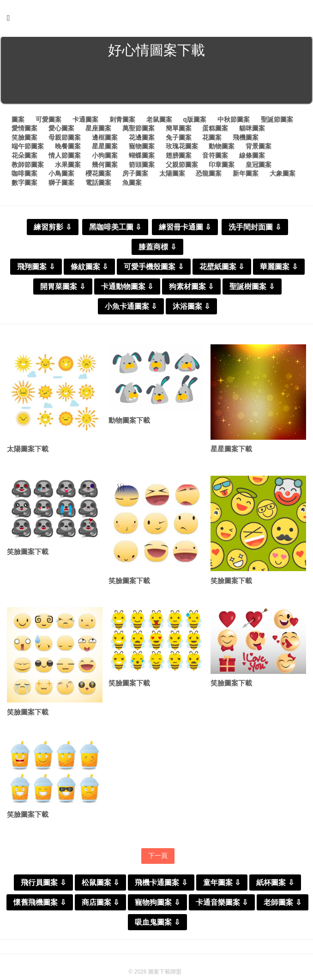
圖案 (18, 121)
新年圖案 (246, 175)
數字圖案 (24, 184)
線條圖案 (252, 157)
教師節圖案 (28, 166)
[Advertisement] (156, 85)
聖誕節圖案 (277, 121)
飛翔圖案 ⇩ (36, 269)
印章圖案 (222, 166)
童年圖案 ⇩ (222, 885)
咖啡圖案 (24, 175)
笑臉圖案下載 (28, 554)
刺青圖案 (122, 121)
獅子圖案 (61, 184)
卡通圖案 (85, 121)
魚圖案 (132, 184)
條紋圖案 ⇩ (89, 269)
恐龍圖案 (209, 175)
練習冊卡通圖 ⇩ (185, 229)
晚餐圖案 (68, 148)
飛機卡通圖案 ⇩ (161, 885)
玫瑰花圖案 (182, 148)
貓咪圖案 (252, 130)
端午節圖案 (28, 148)
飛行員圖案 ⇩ (43, 885)
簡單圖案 (179, 130)
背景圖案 (259, 148)
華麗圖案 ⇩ (279, 269)
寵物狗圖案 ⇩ (157, 905)
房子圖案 (135, 175)
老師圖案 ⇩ (282, 905)
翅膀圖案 (179, 157)
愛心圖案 (61, 130)
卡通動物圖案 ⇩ (127, 288)
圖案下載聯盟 (165, 974)
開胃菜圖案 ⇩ (63, 288)
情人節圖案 (65, 157)
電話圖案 (98, 184)
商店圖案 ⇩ (100, 905)
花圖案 (212, 139)
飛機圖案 (246, 139)
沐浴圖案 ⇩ (191, 308)
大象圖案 (283, 175)
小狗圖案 (105, 157)
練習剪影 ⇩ (52, 229)
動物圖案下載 (129, 422)
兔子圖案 (179, 139)
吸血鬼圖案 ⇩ (157, 925)
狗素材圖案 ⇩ (191, 288)
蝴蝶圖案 (142, 157)
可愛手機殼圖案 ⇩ (153, 269)
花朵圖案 (24, 157)
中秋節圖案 (234, 121)
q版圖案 (195, 121)
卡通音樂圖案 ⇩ (222, 905)
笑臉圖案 (24, 139)
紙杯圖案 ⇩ (275, 885)
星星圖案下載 (231, 451)
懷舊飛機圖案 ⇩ (39, 905)
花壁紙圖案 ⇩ (222, 269)
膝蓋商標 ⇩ (157, 249)
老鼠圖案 (159, 121)
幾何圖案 (105, 166)
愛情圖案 (24, 130)
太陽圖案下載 (28, 451)
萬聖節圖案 (138, 130)
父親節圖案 (182, 166)
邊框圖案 (105, 139)
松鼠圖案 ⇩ (100, 885)
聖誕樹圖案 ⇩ (252, 288)
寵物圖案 (142, 148)
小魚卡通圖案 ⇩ (131, 308)
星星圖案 (105, 148)
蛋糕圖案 (215, 130)
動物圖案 (222, 148)
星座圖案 (98, 130)
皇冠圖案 (259, 166)
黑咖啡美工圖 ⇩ (115, 229)
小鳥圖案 (61, 175)
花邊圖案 (142, 139)
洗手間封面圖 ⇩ (255, 229)
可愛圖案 (48, 121)
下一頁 (158, 858)
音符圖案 (215, 157)
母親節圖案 (65, 139)
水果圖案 (68, 166)
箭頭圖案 (142, 166)
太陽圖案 (172, 175)
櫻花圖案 (98, 175)
